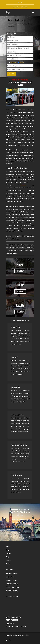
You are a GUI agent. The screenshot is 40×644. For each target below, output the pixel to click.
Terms (8, 564)
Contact (8, 553)
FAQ (7, 557)
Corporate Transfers (12, 584)
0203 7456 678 (24, 7)
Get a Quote (16, 7)
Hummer (23, 185)
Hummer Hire (10, 626)
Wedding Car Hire (11, 573)
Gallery (8, 560)
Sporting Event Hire (12, 590)
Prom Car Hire (10, 577)
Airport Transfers (11, 580)
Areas (8, 550)
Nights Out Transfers (12, 587)
